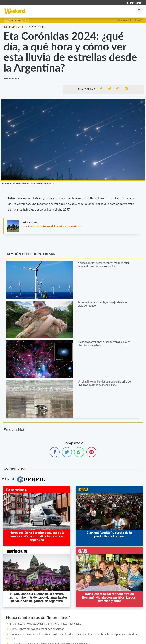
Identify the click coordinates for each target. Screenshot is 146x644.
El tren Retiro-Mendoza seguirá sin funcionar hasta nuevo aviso (46, 624)
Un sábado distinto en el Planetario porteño (50, 226)
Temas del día (17, 20)
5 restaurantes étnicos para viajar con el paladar (37, 629)
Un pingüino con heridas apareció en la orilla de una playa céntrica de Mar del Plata (104, 383)
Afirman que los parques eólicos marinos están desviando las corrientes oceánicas (104, 265)
